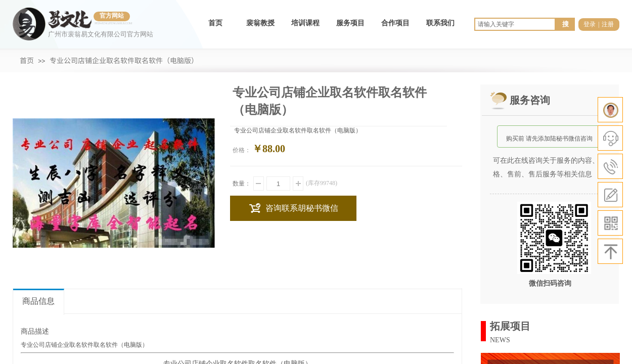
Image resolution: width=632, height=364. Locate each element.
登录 (590, 24)
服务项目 (350, 23)
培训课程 (305, 23)
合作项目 (395, 23)
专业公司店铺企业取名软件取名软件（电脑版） (124, 60)
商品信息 (38, 301)
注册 (608, 24)
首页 (215, 23)
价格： (242, 150)
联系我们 (440, 23)
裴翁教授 (260, 23)
